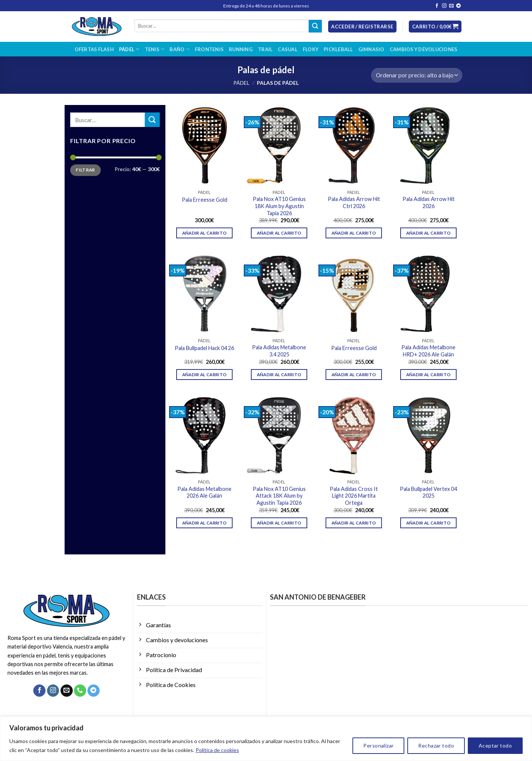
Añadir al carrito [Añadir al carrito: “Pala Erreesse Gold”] (205, 233)
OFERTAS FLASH (94, 49)
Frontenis (209, 49)
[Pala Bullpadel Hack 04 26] (204, 294)
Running (241, 49)
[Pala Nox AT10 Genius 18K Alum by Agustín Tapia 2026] (279, 145)
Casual (288, 49)
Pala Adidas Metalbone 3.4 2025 (279, 351)
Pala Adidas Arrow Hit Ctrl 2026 (354, 202)
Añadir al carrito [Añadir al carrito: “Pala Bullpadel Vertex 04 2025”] (429, 523)
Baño (179, 49)
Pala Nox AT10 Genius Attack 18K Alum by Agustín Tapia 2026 (279, 496)
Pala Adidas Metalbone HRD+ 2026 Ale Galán (428, 351)
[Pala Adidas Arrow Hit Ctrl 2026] (354, 145)
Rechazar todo (436, 745)
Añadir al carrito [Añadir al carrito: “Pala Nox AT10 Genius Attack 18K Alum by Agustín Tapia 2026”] (279, 523)
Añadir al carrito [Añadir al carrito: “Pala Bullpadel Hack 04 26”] (205, 375)
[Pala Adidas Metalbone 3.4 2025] (279, 294)
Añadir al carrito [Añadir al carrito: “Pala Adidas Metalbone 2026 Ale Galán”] (205, 523)
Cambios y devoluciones (424, 49)
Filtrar (85, 170)
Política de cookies (217, 750)
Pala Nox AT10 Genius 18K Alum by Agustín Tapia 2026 (279, 206)
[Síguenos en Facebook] (437, 6)
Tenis (155, 49)
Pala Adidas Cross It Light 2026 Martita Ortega (354, 496)
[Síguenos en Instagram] (444, 6)
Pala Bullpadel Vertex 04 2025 (428, 492)
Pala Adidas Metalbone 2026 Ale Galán (204, 492)
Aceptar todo (495, 745)
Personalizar (378, 745)
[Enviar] (315, 26)
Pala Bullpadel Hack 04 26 (204, 348)
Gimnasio (371, 49)
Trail (265, 49)
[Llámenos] (80, 691)
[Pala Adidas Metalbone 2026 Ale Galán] (204, 435)
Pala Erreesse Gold (205, 200)
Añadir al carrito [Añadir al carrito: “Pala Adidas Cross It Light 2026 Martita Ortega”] (354, 523)
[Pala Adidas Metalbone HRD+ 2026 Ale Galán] (428, 294)
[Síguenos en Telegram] (458, 6)
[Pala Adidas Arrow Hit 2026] (428, 145)
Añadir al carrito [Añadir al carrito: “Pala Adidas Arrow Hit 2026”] (429, 233)
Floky (311, 49)
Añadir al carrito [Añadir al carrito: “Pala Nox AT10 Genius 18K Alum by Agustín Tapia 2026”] (279, 233)
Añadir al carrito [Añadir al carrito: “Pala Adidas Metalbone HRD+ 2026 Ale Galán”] (429, 375)
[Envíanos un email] (451, 6)
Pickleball (338, 49)
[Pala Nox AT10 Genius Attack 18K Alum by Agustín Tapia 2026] (279, 435)
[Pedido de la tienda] (416, 75)
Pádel (129, 49)
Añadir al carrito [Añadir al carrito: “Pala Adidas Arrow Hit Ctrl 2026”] (354, 233)
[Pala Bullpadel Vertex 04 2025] (428, 435)
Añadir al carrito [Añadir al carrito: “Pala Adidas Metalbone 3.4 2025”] (279, 375)
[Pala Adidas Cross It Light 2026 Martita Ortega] (354, 435)
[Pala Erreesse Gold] (204, 145)
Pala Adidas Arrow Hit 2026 (429, 202)
